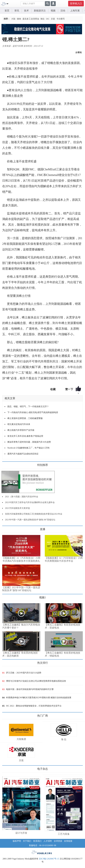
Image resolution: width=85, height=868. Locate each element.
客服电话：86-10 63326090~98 (43, 845)
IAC (48, 19)
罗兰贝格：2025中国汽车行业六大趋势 (24, 673)
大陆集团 (21, 739)
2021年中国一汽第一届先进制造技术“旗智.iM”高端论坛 (30, 520)
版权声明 (17, 841)
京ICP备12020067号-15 (49, 859)
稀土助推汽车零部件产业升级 (21, 430)
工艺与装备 (64, 834)
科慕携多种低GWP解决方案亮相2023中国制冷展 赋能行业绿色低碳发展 (39, 698)
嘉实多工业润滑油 (31, 19)
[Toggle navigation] (8, 4)
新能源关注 (40, 11)
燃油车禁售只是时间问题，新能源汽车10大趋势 (29, 442)
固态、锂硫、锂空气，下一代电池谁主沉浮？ (28, 407)
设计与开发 (21, 833)
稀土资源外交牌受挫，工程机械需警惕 (25, 418)
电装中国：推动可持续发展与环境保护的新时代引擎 (30, 689)
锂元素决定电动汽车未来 (19, 424)
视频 (53, 11)
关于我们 (27, 841)
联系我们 (37, 841)
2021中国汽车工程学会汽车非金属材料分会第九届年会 (30, 502)
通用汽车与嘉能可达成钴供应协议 (23, 454)
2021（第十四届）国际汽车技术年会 (22, 497)
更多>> (5, 528)
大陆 (13, 19)
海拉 (42, 19)
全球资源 (58, 841)
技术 (26, 11)
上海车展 (75, 11)
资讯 (17, 11)
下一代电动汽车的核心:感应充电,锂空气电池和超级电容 (33, 412)
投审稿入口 (76, 3)
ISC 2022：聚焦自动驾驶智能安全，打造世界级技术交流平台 (34, 706)
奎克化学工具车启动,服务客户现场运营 (25, 436)
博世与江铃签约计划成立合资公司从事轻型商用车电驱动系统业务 (36, 681)
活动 (63, 11)
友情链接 (68, 841)
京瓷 (53, 19)
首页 (7, 11)
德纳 (19, 19)
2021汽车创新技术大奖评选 (17, 508)
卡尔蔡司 (61, 19)
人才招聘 (48, 841)
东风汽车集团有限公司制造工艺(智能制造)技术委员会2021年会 (34, 514)
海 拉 (64, 739)
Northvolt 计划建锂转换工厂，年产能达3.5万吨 (28, 448)
